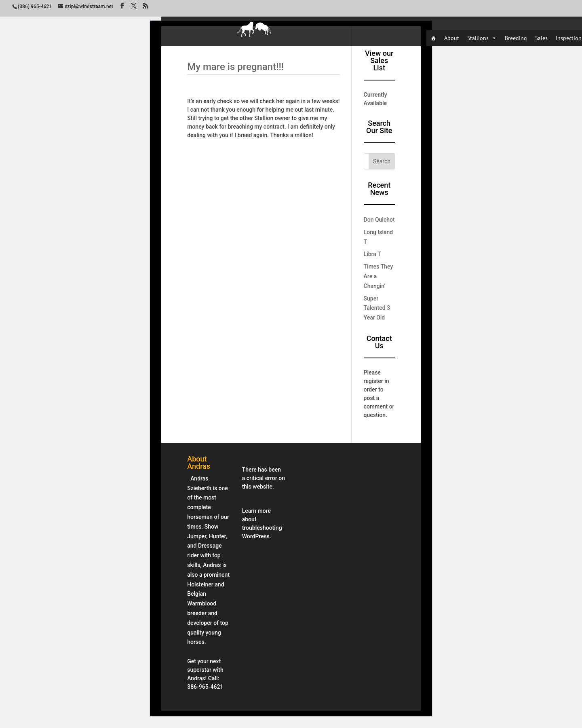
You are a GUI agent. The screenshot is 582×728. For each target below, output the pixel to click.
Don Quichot (379, 220)
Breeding (516, 38)
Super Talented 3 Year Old (377, 308)
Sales (541, 38)
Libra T (372, 254)
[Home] (433, 38)
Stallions (482, 38)
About (452, 38)
